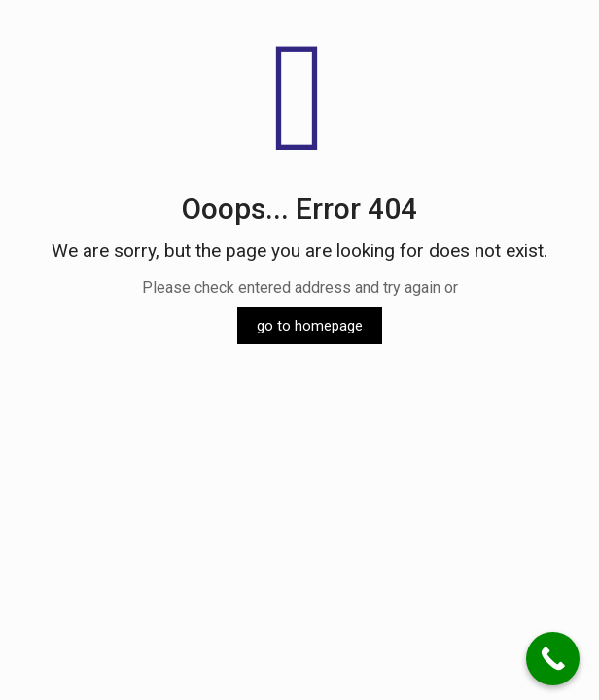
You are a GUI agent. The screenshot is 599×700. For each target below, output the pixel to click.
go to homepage (310, 326)
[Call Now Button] (553, 659)
